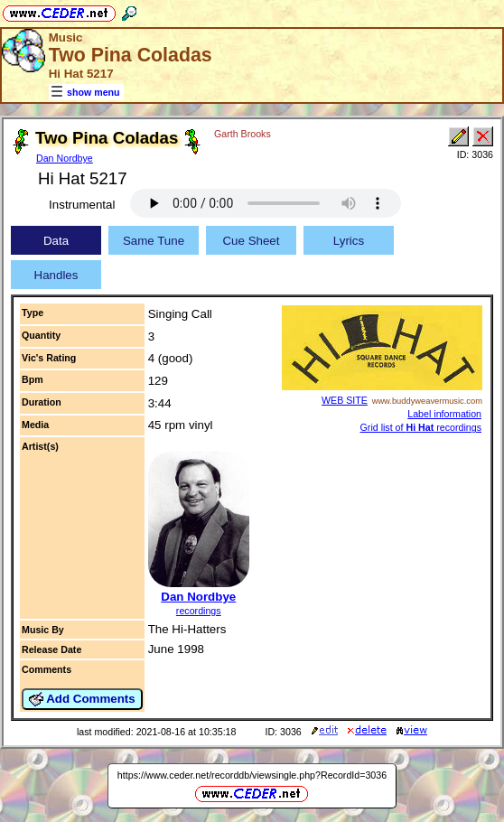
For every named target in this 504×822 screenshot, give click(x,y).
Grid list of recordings (421, 427)
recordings (199, 611)
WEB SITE (345, 400)
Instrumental (82, 205)
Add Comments (82, 699)
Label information (444, 414)
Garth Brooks (243, 134)
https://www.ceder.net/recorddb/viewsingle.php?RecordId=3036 (252, 775)
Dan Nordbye (65, 158)
